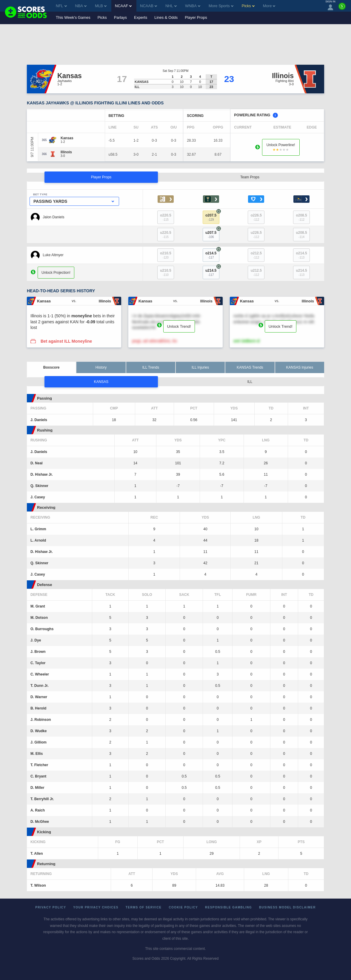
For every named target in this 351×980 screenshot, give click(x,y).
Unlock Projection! (56, 273)
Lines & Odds (166, 17)
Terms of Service (144, 907)
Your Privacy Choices (96, 907)
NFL (61, 6)
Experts (141, 17)
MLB (101, 6)
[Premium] (342, 9)
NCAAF (123, 6)
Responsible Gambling (228, 907)
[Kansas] (67, 138)
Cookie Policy (183, 907)
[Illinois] (66, 152)
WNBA (193, 6)
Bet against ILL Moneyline (66, 341)
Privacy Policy (51, 907)
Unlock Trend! (179, 326)
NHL (171, 6)
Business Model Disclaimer (287, 907)
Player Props (196, 17)
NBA (81, 6)
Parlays (120, 17)
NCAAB (148, 6)
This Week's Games (73, 17)
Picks (102, 17)
